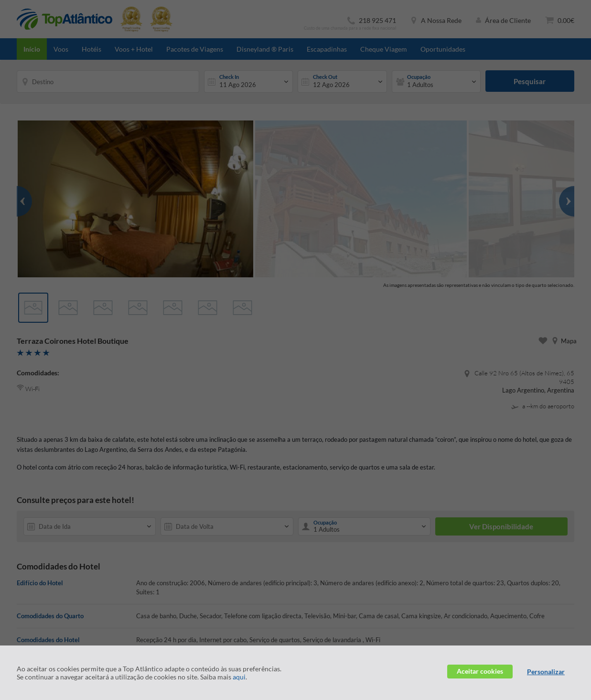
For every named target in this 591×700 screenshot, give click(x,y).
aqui (239, 677)
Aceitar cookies (480, 671)
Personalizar (546, 672)
